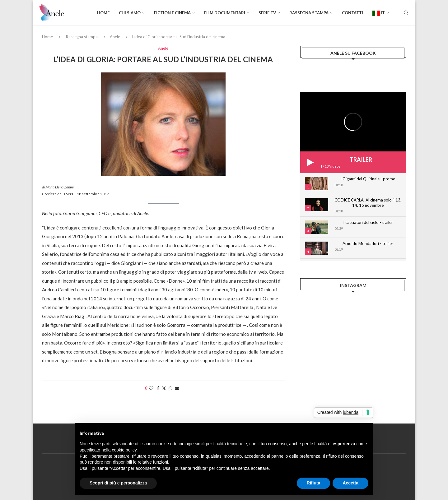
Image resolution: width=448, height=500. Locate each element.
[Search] (406, 13)
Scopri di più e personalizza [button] (118, 483)
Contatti (352, 13)
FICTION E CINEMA (172, 13)
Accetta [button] (350, 483)
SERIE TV (267, 13)
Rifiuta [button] (314, 483)
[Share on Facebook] (158, 388)
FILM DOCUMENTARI (225, 13)
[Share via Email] (177, 388)
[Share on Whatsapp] (170, 388)
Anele (115, 37)
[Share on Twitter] (164, 388)
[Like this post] (151, 388)
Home (103, 13)
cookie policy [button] (124, 450)
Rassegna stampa (309, 13)
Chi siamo (130, 13)
